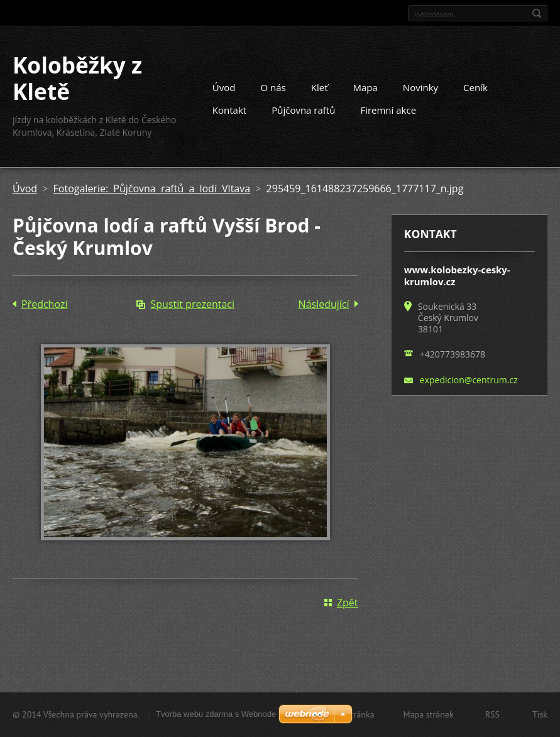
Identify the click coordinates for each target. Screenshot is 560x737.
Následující (324, 304)
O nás (273, 87)
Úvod (224, 87)
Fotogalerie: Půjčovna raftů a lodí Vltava (152, 188)
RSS (492, 714)
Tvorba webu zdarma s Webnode (216, 714)
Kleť (320, 87)
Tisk (540, 714)
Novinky (420, 87)
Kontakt (229, 110)
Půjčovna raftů (303, 110)
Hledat (537, 13)
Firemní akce (388, 110)
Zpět (348, 603)
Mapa (365, 87)
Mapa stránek (429, 714)
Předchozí (45, 304)
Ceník (475, 87)
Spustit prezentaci (193, 304)
